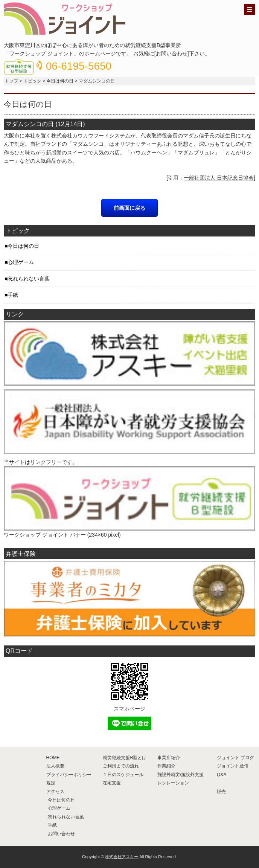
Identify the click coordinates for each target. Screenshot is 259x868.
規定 (51, 783)
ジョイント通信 (233, 766)
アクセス (55, 792)
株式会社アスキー (122, 857)
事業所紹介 (169, 758)
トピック (32, 81)
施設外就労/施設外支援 (181, 775)
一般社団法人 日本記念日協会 (219, 178)
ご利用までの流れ (121, 766)
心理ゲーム (21, 262)
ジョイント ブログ (235, 758)
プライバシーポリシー (69, 775)
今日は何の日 (60, 81)
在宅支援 (112, 783)
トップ (11, 81)
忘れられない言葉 (29, 279)
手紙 (13, 295)
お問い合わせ (172, 53)
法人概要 (55, 766)
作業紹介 (166, 766)
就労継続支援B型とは (125, 758)
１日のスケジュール (123, 775)
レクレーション (173, 783)
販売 (221, 792)
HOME (53, 758)
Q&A (222, 775)
